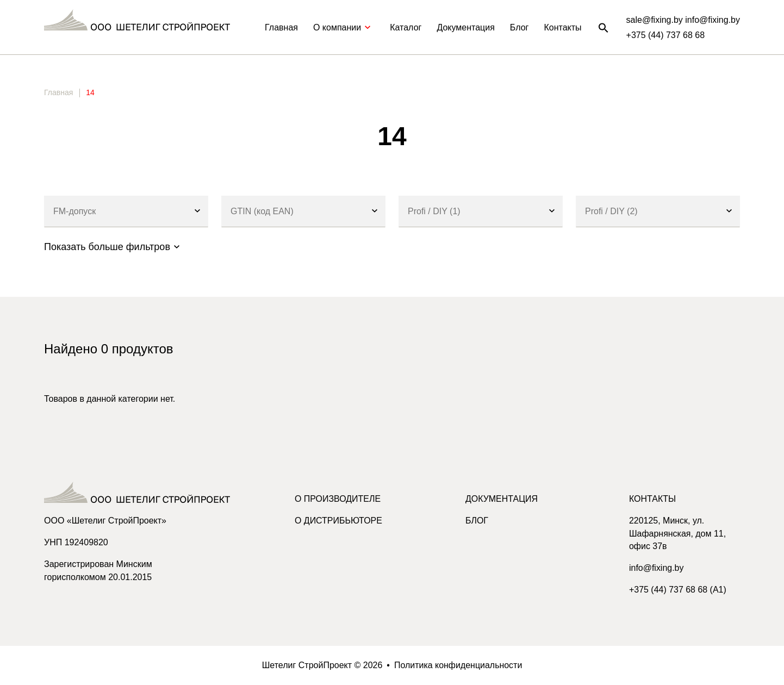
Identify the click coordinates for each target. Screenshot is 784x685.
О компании (344, 27)
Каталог (406, 27)
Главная (281, 27)
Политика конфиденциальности (458, 665)
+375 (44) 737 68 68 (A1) (678, 590)
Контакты (562, 27)
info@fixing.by (657, 568)
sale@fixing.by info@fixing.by (683, 20)
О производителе (338, 499)
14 (90, 92)
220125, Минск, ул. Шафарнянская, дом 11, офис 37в (678, 534)
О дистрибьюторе (338, 521)
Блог (519, 27)
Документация (465, 27)
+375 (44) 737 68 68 (666, 35)
